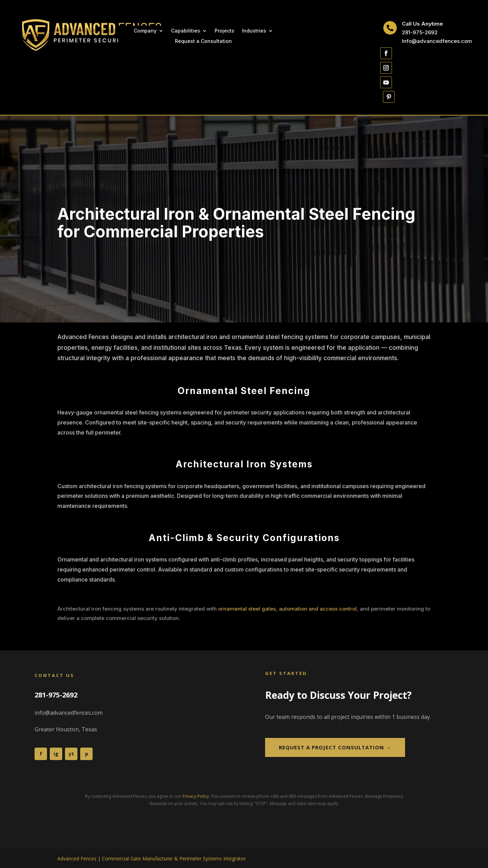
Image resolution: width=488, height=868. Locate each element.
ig (56, 754)
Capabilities (186, 31)
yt (71, 754)
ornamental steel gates (247, 609)
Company (145, 31)
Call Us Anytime (423, 24)
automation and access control (318, 609)
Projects (224, 31)
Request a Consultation (203, 41)
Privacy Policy (196, 796)
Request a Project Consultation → (335, 747)
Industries (254, 31)
